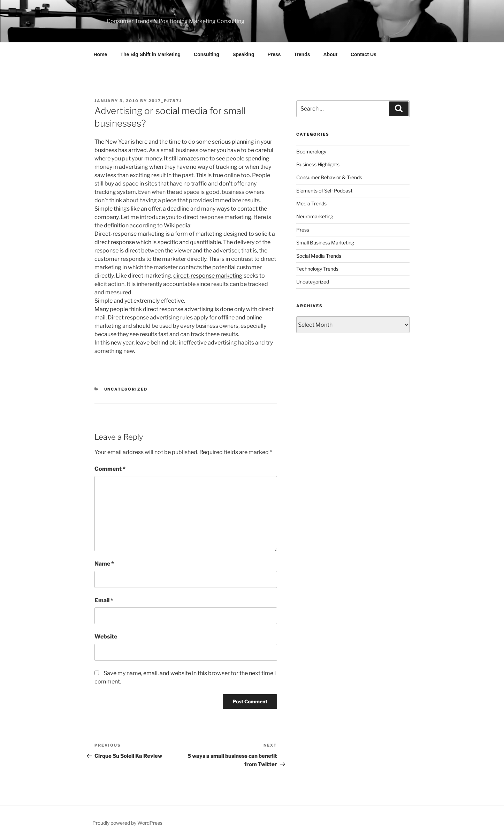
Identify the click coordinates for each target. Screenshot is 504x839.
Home (101, 54)
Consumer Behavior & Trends (329, 177)
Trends (302, 54)
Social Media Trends (319, 256)
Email (104, 600)
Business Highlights (318, 164)
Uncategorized (126, 389)
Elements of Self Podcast (324, 191)
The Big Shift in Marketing (150, 54)
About (330, 54)
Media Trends (311, 203)
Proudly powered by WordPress (127, 823)
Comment (110, 469)
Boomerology (311, 152)
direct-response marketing (208, 276)
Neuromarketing (315, 216)
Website (106, 637)
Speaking (243, 54)
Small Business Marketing (325, 243)
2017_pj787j (165, 101)
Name (104, 564)
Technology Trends (317, 269)
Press (274, 54)
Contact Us (364, 54)
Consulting (207, 54)
